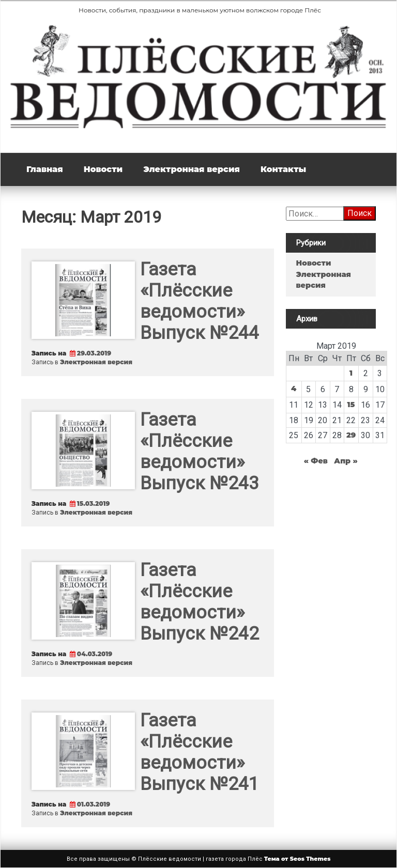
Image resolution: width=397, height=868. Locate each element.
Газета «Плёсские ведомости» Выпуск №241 (200, 752)
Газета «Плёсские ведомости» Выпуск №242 (200, 602)
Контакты (283, 169)
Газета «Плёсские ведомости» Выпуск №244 (200, 301)
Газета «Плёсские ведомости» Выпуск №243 (200, 452)
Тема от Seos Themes (297, 859)
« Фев (316, 461)
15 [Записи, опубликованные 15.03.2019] (351, 405)
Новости (103, 169)
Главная (45, 169)
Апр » (346, 461)
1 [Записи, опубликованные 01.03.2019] (351, 373)
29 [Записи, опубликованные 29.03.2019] (351, 435)
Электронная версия (192, 169)
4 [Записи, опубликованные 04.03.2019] (294, 389)
